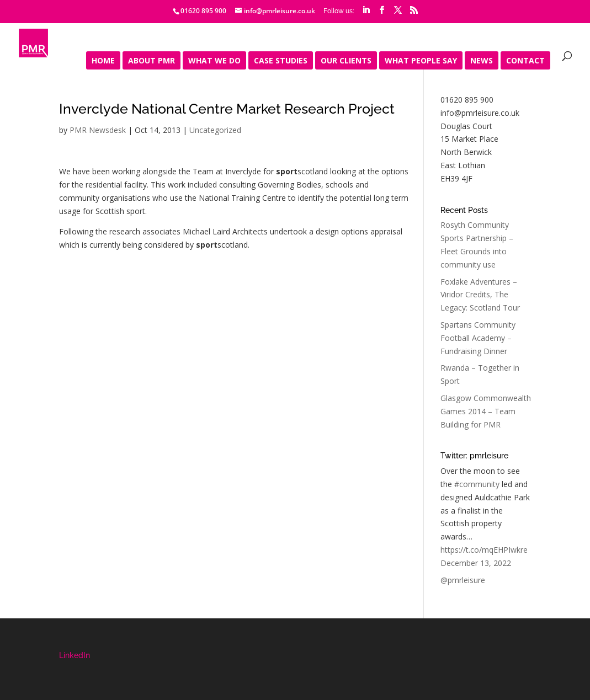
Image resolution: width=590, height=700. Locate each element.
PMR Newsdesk (98, 130)
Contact (525, 61)
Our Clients (346, 61)
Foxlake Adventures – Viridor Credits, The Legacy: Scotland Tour (480, 295)
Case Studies (281, 61)
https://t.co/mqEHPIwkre (484, 550)
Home (103, 61)
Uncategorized (215, 130)
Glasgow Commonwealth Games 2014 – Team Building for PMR (486, 411)
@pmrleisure (463, 580)
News (482, 61)
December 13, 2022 (476, 563)
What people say (421, 61)
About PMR (152, 61)
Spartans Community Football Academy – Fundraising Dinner (478, 338)
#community (477, 484)
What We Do (214, 61)
